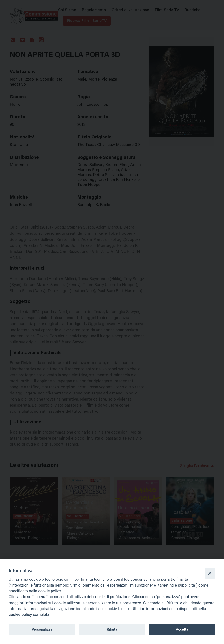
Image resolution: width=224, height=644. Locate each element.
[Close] (210, 573)
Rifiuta (112, 629)
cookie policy (20, 615)
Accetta (182, 629)
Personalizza (42, 629)
